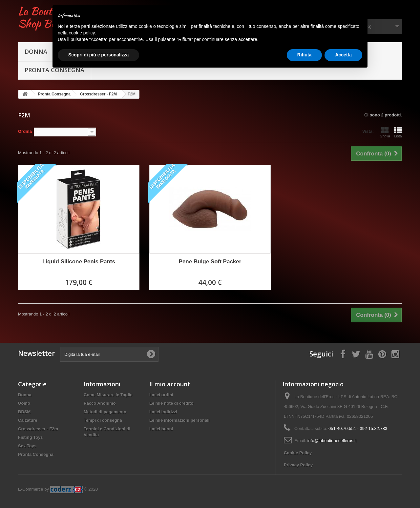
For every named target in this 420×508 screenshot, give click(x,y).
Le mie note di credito (171, 403)
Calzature (28, 420)
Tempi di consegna (103, 420)
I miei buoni (161, 429)
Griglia (385, 132)
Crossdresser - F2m (38, 429)
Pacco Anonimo (100, 403)
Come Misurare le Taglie (108, 395)
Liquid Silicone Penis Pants (79, 262)
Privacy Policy (298, 465)
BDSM (24, 412)
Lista (398, 132)
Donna (36, 51)
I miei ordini (161, 395)
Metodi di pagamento (105, 412)
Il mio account (170, 384)
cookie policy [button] (82, 33)
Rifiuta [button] (304, 55)
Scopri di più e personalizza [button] (98, 55)
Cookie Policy (298, 453)
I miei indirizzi (163, 412)
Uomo (24, 403)
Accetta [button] (343, 55)
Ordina (25, 131)
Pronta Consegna (36, 454)
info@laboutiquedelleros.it (332, 441)
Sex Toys (27, 446)
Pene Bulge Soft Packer (210, 262)
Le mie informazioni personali (179, 420)
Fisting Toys (31, 437)
